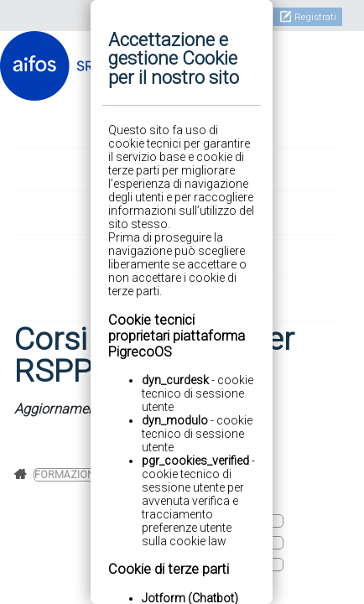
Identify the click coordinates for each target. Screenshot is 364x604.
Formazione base (81, 475)
